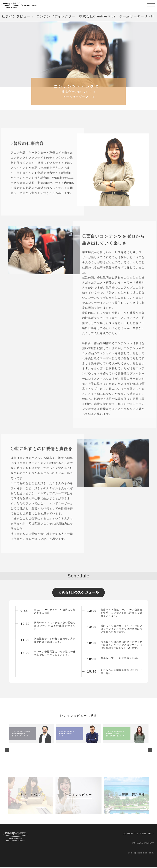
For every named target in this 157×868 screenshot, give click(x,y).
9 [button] (96, 750)
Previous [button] (7, 750)
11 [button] (108, 750)
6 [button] (78, 750)
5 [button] (73, 750)
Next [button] (150, 750)
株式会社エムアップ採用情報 (19, 6)
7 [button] (84, 750)
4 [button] (67, 750)
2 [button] (55, 750)
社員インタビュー (16, 16)
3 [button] (61, 750)
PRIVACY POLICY (143, 844)
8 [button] (90, 750)
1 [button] (49, 750)
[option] (32, 734)
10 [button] (102, 750)
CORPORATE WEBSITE (137, 834)
